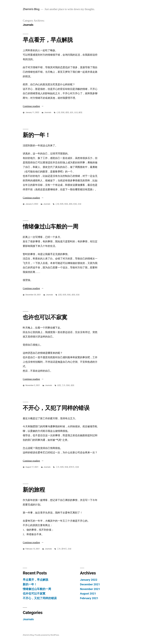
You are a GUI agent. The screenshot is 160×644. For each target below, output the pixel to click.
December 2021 (90, 584)
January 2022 (89, 580)
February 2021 (89, 598)
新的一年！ (37, 135)
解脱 (80, 112)
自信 (76, 112)
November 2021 (90, 589)
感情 (67, 112)
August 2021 (88, 593)
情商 (62, 204)
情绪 (63, 112)
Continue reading (33, 106)
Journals (48, 112)
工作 (63, 385)
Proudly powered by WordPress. (47, 635)
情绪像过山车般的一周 (50, 226)
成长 (72, 112)
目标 (80, 204)
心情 (58, 112)
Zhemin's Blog (31, 9)
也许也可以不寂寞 (45, 317)
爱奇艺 (72, 467)
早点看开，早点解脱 (48, 40)
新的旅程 (34, 490)
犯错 (75, 204)
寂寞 (60, 295)
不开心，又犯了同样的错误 (56, 408)
